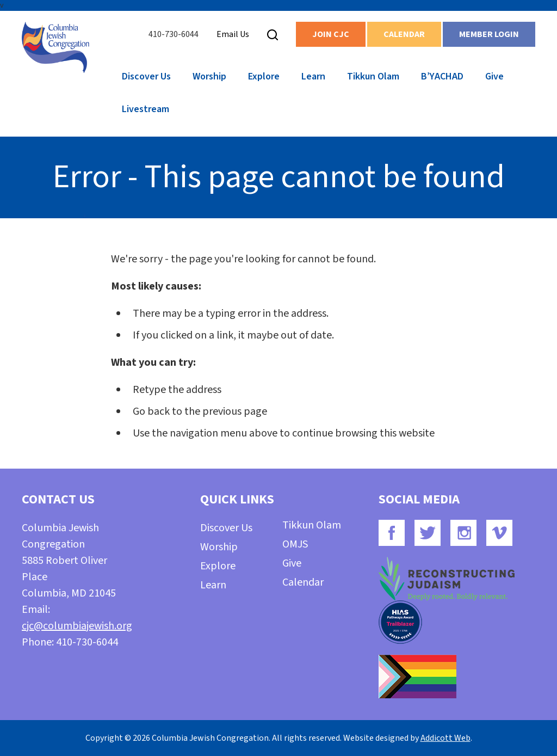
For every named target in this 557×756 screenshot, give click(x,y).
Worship (209, 76)
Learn (313, 76)
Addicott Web (445, 738)
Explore (264, 76)
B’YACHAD (442, 76)
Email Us (233, 34)
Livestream (146, 109)
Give (494, 76)
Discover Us (146, 76)
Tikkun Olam (373, 76)
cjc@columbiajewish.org (77, 626)
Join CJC (331, 34)
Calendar (404, 34)
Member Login (489, 34)
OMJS (295, 544)
